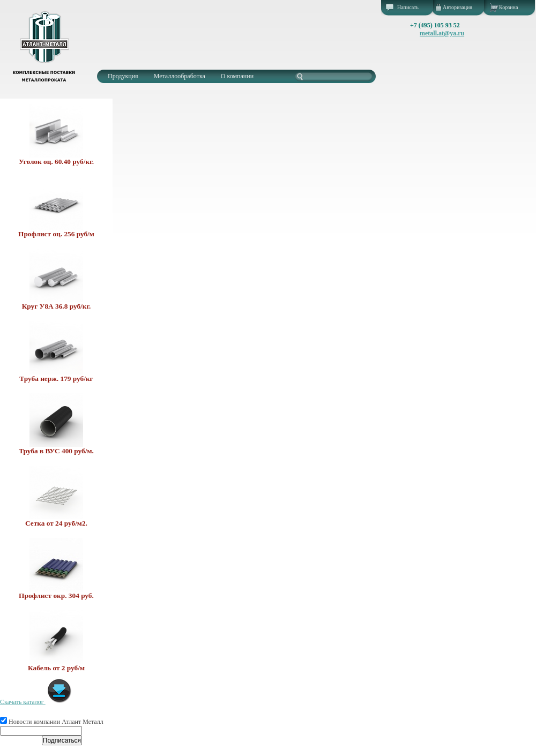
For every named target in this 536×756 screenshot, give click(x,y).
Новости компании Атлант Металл (52, 722)
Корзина (508, 7)
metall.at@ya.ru (442, 33)
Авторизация (457, 7)
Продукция (123, 76)
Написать (408, 7)
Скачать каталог (36, 702)
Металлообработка (180, 76)
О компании (237, 76)
